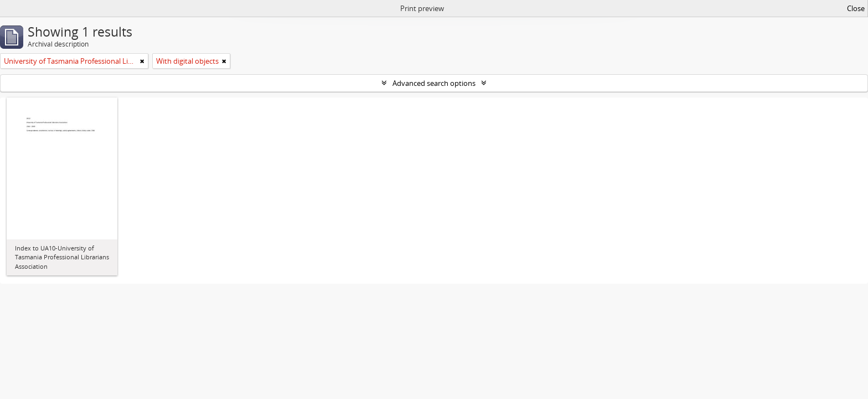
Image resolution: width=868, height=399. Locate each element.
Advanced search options (434, 83)
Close (856, 8)
